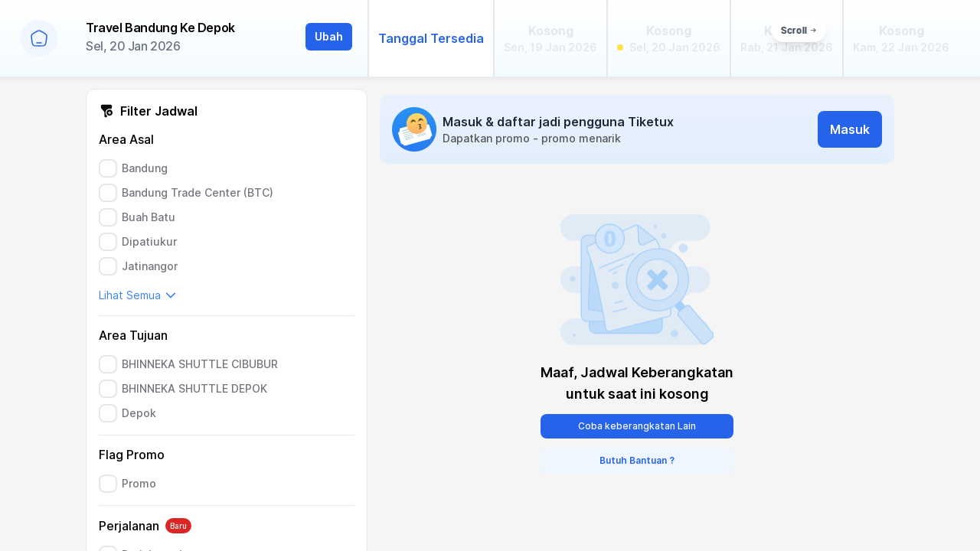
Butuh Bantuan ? (637, 460)
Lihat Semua (137, 295)
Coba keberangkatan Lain (637, 426)
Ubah (329, 36)
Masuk (850, 129)
